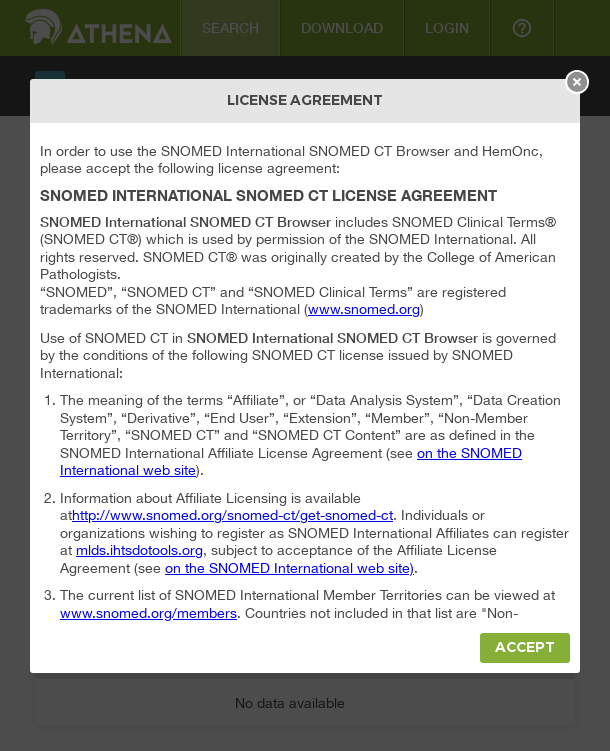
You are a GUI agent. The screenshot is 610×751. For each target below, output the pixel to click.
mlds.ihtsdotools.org (139, 550)
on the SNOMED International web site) (289, 568)
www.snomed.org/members (148, 613)
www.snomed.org (364, 309)
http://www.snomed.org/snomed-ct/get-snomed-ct (232, 515)
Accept (525, 647)
